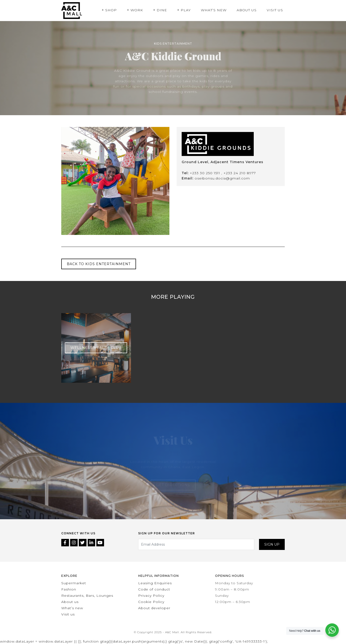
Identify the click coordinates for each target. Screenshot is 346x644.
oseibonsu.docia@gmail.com (222, 178)
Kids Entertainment (173, 44)
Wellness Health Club (96, 348)
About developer (154, 608)
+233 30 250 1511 (206, 173)
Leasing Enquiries (155, 583)
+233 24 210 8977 (240, 173)
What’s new (72, 608)
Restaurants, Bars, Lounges (87, 596)
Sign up (272, 544)
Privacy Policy (151, 596)
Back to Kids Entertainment (99, 264)
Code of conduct (154, 589)
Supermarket (74, 583)
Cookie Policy (151, 602)
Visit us (68, 614)
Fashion (69, 589)
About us (70, 602)
